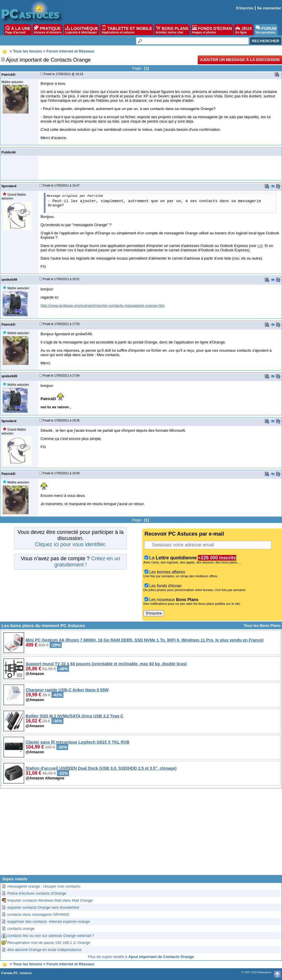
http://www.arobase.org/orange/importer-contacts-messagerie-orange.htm (103, 305)
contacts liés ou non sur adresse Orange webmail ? (51, 936)
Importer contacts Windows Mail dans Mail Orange (50, 900)
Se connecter (269, 8)
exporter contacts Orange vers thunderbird (43, 907)
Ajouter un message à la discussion (240, 60)
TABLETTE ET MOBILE (127, 30)
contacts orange (21, 929)
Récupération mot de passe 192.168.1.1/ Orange (49, 943)
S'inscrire (245, 8)
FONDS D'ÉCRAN (212, 30)
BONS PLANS (172, 30)
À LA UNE (18, 30)
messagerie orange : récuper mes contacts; (44, 886)
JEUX (244, 30)
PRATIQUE (48, 30)
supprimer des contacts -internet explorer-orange (49, 921)
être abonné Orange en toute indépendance (44, 950)
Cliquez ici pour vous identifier (70, 544)
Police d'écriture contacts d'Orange (37, 893)
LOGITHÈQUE (82, 30)
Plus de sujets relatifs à (141, 957)
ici (259, 246)
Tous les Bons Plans (262, 626)
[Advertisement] (141, 834)
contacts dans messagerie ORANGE (38, 914)
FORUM (266, 30)
